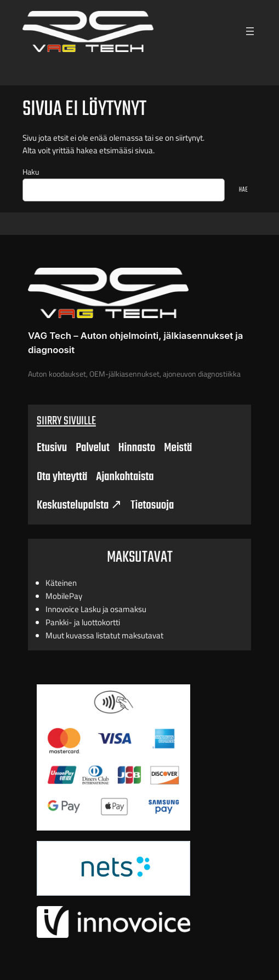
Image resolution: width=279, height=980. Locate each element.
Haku (31, 172)
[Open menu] (250, 31)
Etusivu (52, 448)
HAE (243, 190)
